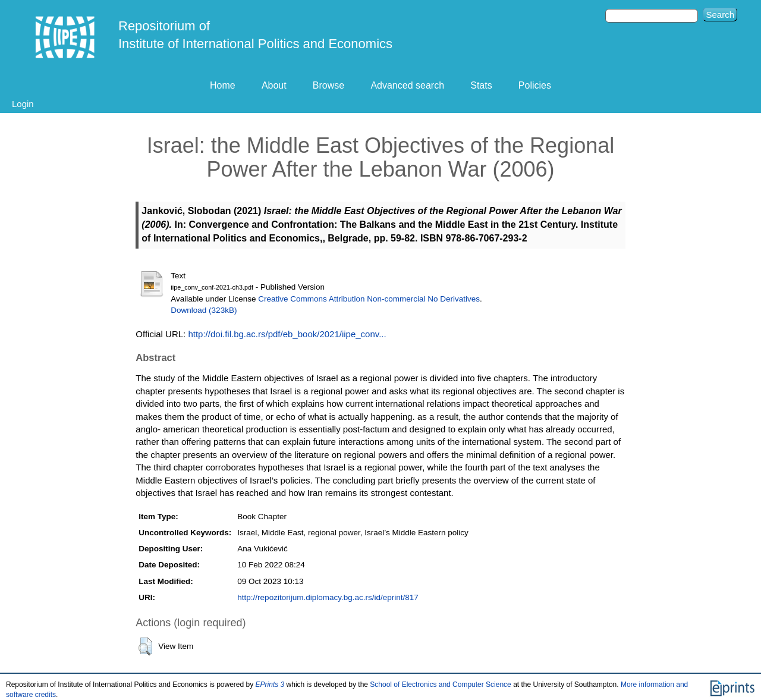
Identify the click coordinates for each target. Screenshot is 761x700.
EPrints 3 (270, 685)
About (274, 85)
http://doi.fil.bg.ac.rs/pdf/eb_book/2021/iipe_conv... (287, 334)
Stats (481, 85)
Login (23, 104)
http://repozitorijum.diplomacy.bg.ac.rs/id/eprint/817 (328, 597)
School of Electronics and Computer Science (440, 685)
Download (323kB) (204, 310)
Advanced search (407, 85)
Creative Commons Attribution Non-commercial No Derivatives (369, 299)
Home (223, 85)
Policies (535, 85)
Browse (328, 85)
